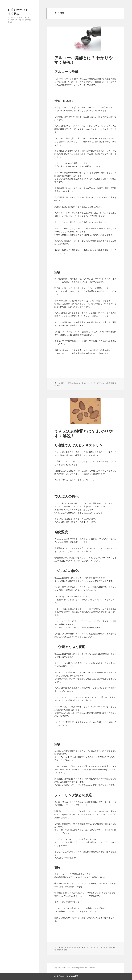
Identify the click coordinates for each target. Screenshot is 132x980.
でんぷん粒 (95, 947)
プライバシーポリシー (62, 968)
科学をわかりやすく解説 (18, 12)
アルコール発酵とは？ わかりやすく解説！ (84, 60)
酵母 (58, 385)
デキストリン (104, 947)
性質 (111, 947)
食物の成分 (76, 383)
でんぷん (87, 383)
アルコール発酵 (105, 383)
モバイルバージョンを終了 (66, 976)
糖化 (65, 950)
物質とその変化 (66, 383)
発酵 (112, 383)
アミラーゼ (95, 383)
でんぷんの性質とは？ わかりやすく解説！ (84, 433)
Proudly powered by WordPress (83, 968)
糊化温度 (60, 950)
